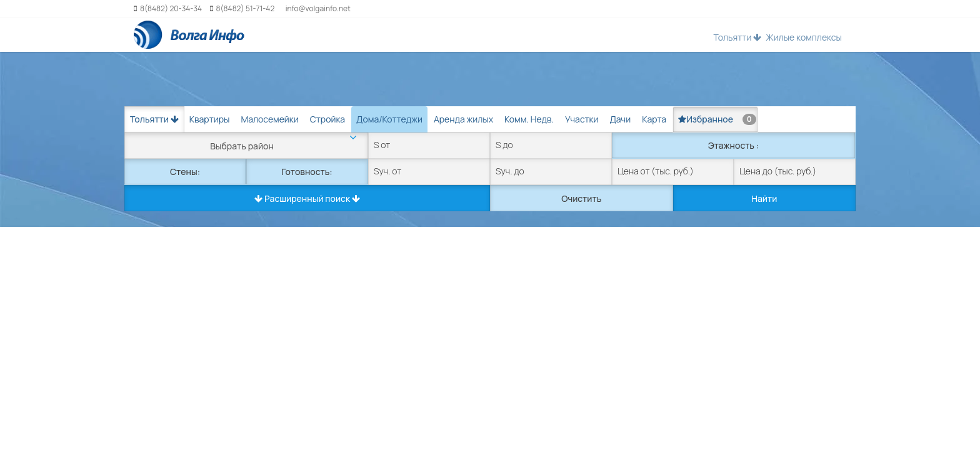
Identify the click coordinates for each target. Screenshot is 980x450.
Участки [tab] (582, 119)
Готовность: (307, 172)
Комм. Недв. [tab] (529, 119)
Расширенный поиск (307, 198)
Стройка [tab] (327, 119)
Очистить (581, 198)
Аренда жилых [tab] (463, 119)
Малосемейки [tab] (269, 119)
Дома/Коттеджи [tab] (389, 119)
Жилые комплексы (804, 37)
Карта (654, 119)
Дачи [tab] (620, 119)
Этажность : (733, 145)
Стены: (185, 172)
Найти (764, 198)
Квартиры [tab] (210, 119)
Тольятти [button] (737, 37)
